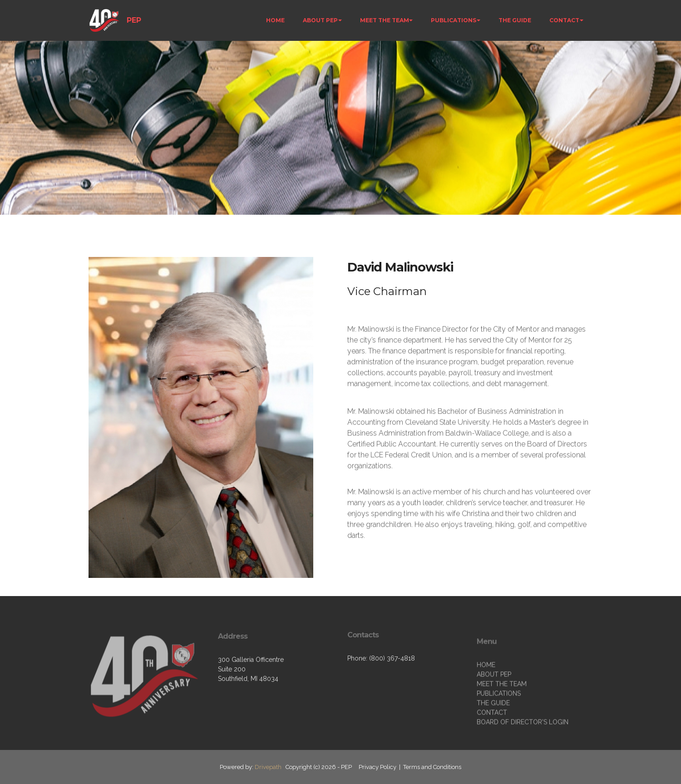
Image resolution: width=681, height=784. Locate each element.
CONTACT (564, 20)
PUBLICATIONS (454, 20)
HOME (275, 20)
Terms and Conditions (432, 767)
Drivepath (268, 767)
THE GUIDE (515, 20)
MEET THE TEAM (385, 20)
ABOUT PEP (320, 20)
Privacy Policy (378, 767)
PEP (134, 20)
